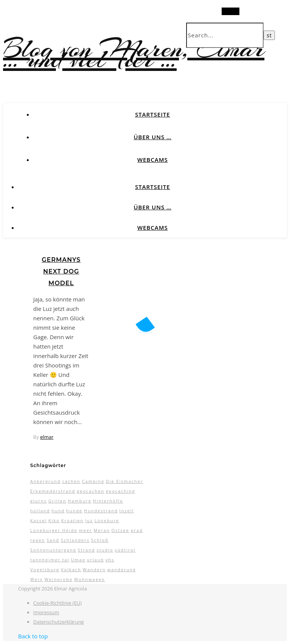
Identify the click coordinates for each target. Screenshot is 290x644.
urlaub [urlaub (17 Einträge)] (96, 560)
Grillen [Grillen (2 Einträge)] (57, 501)
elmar (47, 437)
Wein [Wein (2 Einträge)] (37, 579)
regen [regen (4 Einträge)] (38, 540)
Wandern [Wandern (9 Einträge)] (94, 569)
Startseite (153, 114)
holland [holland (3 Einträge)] (40, 511)
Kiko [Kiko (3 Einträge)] (54, 520)
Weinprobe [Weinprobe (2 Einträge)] (59, 579)
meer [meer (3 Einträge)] (86, 530)
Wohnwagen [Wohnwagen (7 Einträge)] (89, 579)
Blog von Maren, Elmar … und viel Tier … (134, 54)
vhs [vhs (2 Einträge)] (110, 560)
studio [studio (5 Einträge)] (105, 550)
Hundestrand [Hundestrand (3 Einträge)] (101, 511)
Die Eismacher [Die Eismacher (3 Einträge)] (124, 481)
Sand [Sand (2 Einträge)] (53, 540)
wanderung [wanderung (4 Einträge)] (122, 569)
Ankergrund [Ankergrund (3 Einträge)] (46, 481)
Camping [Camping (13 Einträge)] (93, 481)
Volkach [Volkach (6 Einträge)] (71, 569)
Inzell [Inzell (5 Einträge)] (127, 511)
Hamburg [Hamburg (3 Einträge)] (80, 501)
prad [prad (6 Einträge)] (137, 530)
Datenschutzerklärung (59, 622)
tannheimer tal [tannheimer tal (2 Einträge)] (50, 560)
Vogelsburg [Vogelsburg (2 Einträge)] (45, 569)
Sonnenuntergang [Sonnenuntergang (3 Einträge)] (53, 550)
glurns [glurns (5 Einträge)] (39, 501)
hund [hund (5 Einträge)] (58, 511)
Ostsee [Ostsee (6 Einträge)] (120, 530)
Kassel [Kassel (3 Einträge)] (39, 520)
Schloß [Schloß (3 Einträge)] (100, 540)
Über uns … (153, 137)
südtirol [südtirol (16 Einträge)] (125, 550)
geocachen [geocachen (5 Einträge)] (90, 491)
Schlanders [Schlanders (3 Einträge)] (75, 540)
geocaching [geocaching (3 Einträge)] (120, 491)
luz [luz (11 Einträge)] (89, 520)
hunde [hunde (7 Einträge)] (74, 511)
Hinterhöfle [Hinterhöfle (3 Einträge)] (108, 501)
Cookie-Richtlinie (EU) (57, 603)
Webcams (153, 160)
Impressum (46, 612)
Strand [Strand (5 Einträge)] (86, 550)
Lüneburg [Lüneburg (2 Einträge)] (107, 520)
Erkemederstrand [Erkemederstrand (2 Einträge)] (53, 491)
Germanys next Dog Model (61, 271)
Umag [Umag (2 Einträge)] (78, 560)
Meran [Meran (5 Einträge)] (102, 530)
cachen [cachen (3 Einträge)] (71, 481)
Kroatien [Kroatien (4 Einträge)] (72, 520)
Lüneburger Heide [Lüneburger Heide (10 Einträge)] (54, 530)
